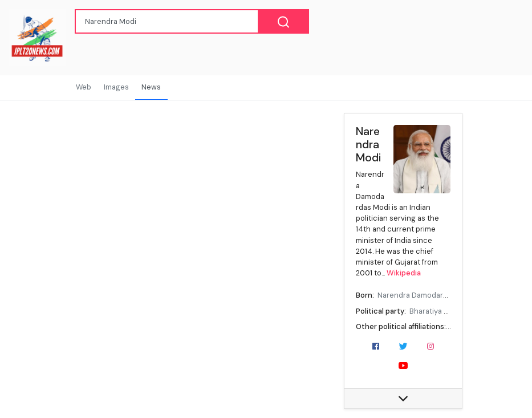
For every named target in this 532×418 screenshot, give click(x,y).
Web (84, 87)
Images (116, 87)
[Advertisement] (181, 184)
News (151, 87)
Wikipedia (404, 273)
